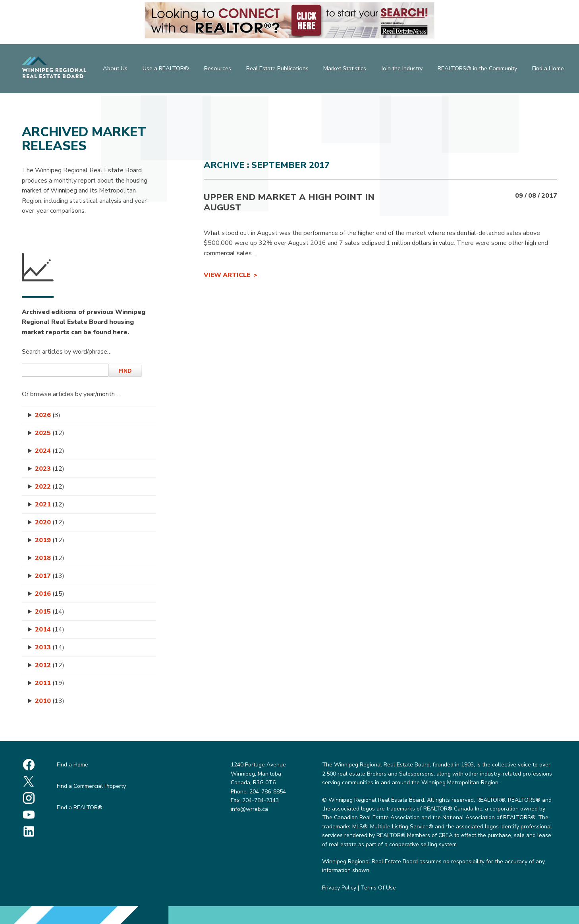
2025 (50, 433)
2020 (50, 522)
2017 (50, 576)
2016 (50, 594)
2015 (50, 612)
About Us (114, 70)
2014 (50, 629)
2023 (50, 469)
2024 (50, 451)
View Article (227, 275)
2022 (50, 487)
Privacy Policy (339, 888)
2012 (50, 665)
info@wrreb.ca (249, 809)
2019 (50, 540)
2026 (48, 415)
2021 (50, 504)
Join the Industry (403, 70)
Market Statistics (345, 70)
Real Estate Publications (277, 70)
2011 (50, 683)
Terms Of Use (378, 888)
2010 (50, 701)
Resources (217, 70)
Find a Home (549, 70)
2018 (50, 558)
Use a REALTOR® (165, 70)
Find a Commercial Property (91, 786)
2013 (50, 647)
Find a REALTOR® (80, 808)
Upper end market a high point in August (289, 202)
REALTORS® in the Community (478, 70)
